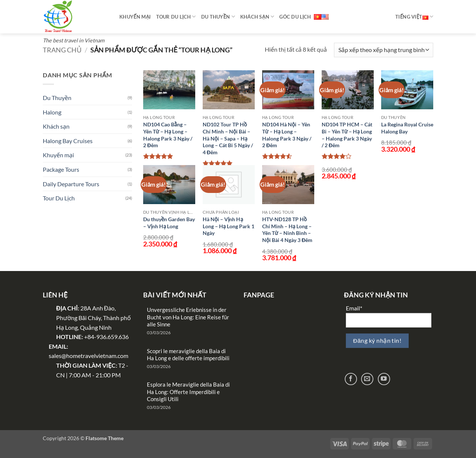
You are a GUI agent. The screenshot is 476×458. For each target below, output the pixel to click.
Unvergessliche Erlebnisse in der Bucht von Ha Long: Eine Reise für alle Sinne (188, 317)
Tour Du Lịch (176, 17)
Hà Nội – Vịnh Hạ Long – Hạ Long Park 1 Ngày (229, 226)
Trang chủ (62, 50)
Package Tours (61, 169)
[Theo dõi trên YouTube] (384, 379)
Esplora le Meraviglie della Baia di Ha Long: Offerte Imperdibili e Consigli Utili (188, 392)
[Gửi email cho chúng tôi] (367, 379)
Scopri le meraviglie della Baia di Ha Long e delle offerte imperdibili (188, 355)
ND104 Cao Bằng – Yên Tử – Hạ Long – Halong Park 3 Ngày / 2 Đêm (168, 135)
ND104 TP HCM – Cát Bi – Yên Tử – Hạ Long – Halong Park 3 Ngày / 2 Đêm (347, 135)
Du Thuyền (57, 98)
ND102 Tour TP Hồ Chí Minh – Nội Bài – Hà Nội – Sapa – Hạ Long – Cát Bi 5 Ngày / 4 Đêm (228, 138)
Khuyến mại (135, 17)
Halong (52, 112)
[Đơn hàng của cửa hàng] (384, 50)
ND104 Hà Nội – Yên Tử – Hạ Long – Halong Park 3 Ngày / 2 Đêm (287, 135)
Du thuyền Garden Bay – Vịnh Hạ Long (169, 223)
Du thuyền (218, 17)
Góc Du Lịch (295, 17)
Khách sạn (257, 17)
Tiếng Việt (414, 17)
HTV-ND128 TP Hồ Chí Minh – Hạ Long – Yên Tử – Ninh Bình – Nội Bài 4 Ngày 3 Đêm (287, 230)
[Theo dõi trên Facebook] (351, 379)
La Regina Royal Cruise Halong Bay (407, 128)
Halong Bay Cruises (68, 141)
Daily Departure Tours (71, 184)
